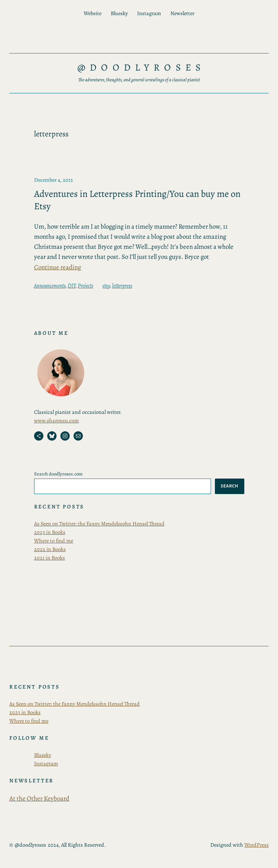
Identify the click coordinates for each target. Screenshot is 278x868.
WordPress (257, 845)
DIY (72, 286)
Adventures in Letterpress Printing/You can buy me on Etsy (137, 200)
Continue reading (57, 267)
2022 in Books (50, 549)
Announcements (50, 286)
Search (229, 486)
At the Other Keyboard (39, 798)
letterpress (122, 286)
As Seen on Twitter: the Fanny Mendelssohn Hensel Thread (99, 524)
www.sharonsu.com (57, 421)
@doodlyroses (141, 67)
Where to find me (54, 541)
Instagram (46, 764)
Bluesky (43, 755)
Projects (86, 286)
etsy (106, 286)
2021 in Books (50, 558)
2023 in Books (50, 532)
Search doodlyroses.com (58, 474)
